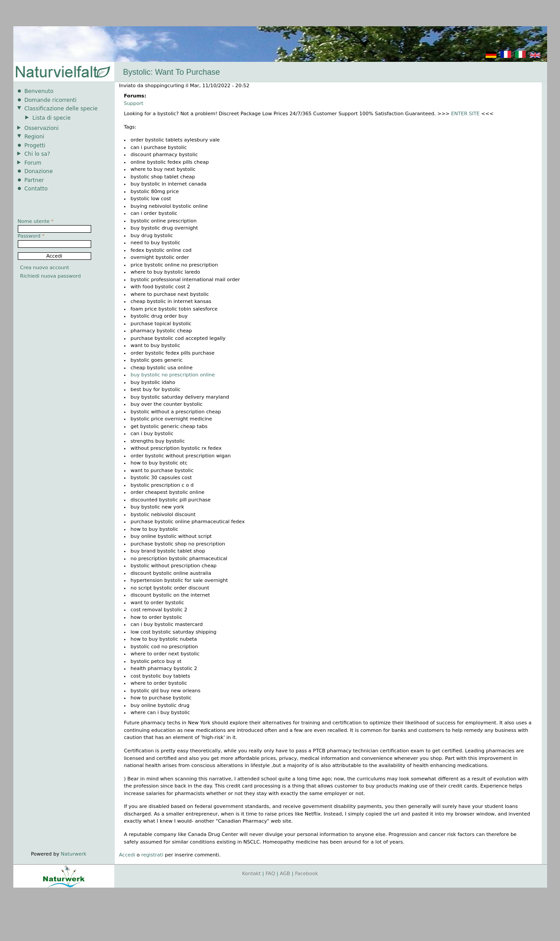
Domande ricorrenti (51, 100)
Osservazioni (42, 128)
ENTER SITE (465, 114)
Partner (34, 180)
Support (134, 103)
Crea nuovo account (44, 268)
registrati (152, 855)
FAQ (270, 874)
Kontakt (251, 874)
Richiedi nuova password (50, 276)
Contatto (36, 189)
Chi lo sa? (37, 154)
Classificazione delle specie (61, 109)
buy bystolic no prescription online (173, 375)
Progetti (35, 145)
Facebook (306, 874)
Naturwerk (74, 854)
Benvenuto (39, 91)
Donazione (39, 171)
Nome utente (36, 221)
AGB (285, 874)
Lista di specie (52, 118)
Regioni (34, 137)
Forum (33, 163)
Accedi (127, 855)
